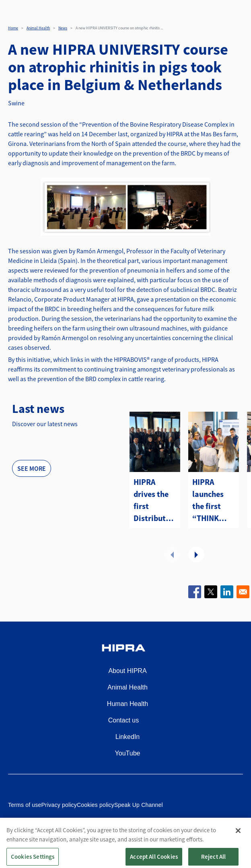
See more (32, 468)
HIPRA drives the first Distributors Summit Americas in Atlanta (155, 501)
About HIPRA (127, 671)
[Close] (238, 840)
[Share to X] (211, 592)
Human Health (128, 704)
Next (196, 554)
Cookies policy (96, 805)
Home (13, 28)
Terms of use (25, 805)
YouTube (128, 753)
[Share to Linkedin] (227, 592)
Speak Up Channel (139, 805)
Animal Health (38, 28)
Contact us (123, 720)
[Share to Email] (243, 592)
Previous (172, 554)
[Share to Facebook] (195, 592)
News (63, 28)
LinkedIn (128, 737)
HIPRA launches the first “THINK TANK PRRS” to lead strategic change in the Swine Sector (210, 501)
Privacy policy (59, 805)
